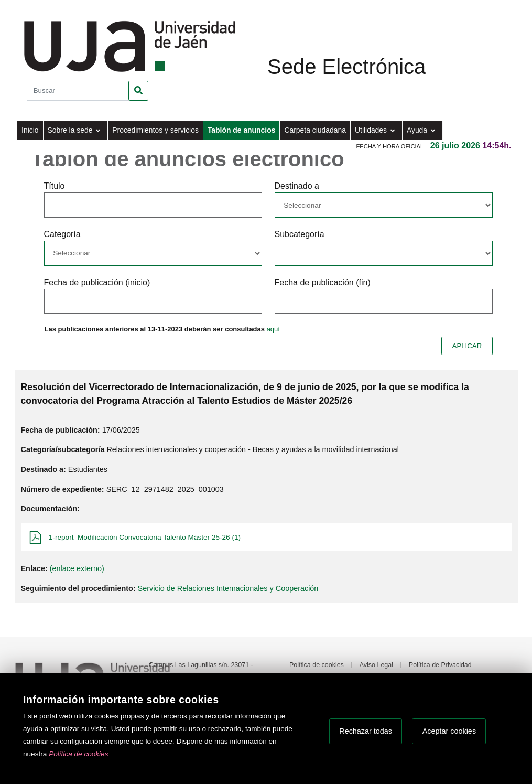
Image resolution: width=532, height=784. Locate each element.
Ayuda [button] (418, 130)
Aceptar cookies (449, 731)
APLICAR (467, 346)
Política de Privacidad (440, 665)
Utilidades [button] (372, 130)
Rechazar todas (366, 731)
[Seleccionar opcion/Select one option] (384, 205)
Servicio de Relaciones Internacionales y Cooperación (228, 588)
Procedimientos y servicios (155, 130)
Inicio (30, 130)
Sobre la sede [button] (71, 130)
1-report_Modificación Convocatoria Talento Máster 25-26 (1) (144, 537)
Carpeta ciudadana (315, 130)
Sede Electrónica (346, 67)
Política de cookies (317, 665)
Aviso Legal (376, 665)
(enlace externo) (77, 568)
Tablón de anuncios (242, 130)
